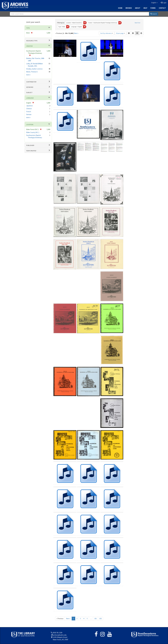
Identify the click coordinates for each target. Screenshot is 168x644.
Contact (162, 8)
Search (154, 14)
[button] (154, 3)
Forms (153, 8)
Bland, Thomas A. (32, 72)
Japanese (29, 106)
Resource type (32, 41)
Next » (76, 33)
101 (96, 619)
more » (28, 75)
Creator (29, 46)
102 (100, 619)
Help (145, 8)
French (29, 112)
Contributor (31, 82)
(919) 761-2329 (57, 633)
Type (28, 28)
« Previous (60, 619)
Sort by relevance (107, 33)
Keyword (30, 87)
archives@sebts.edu (60, 635)
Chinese (29, 109)
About (138, 8)
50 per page (120, 33)
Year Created (31, 151)
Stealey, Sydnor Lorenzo (34, 69)
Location (30, 125)
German (29, 114)
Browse (129, 8)
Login (164, 3)
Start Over (137, 23)
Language (30, 98)
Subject (29, 92)
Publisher (30, 145)
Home (120, 8)
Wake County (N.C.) (33, 132)
